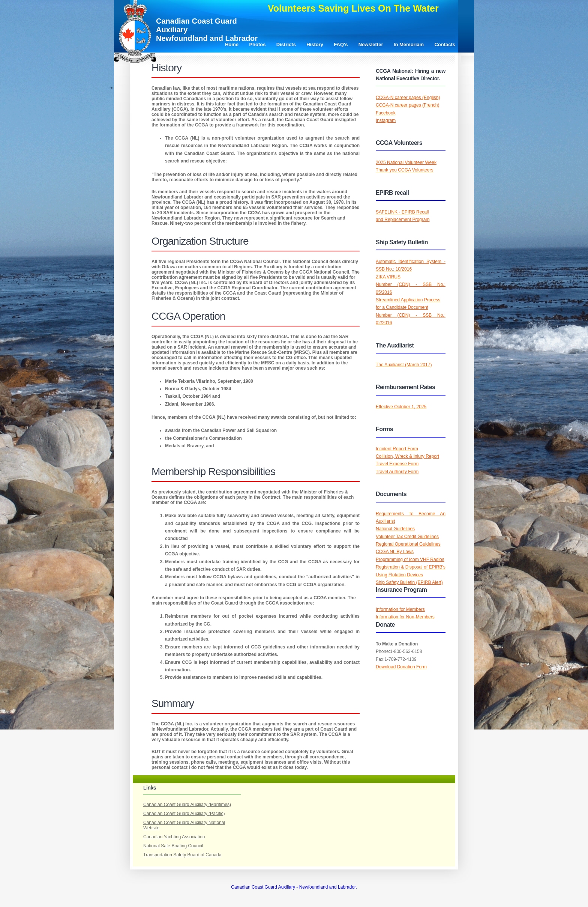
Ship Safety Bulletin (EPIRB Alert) (409, 582)
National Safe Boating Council (173, 846)
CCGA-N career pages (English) (408, 98)
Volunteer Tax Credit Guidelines (407, 537)
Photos (257, 44)
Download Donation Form (401, 667)
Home (232, 44)
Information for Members (400, 609)
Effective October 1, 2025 (401, 407)
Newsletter (371, 44)
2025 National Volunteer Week (406, 162)
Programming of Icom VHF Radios (410, 560)
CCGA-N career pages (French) (407, 105)
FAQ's (341, 44)
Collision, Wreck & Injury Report (407, 456)
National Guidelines (395, 529)
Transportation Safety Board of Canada (182, 855)
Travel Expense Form (397, 464)
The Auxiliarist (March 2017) (404, 365)
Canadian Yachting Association (174, 837)
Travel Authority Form (397, 472)
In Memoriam (409, 44)
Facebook (386, 113)
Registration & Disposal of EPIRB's (411, 567)
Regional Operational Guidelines (408, 544)
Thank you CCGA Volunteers (404, 170)
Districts (286, 44)
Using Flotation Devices (399, 575)
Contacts (445, 44)
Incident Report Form (397, 449)
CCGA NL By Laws (395, 552)
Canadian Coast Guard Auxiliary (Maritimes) (187, 805)
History (315, 44)
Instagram (386, 120)
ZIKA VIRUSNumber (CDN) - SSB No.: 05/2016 (411, 285)
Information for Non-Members (405, 617)
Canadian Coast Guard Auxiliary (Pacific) (184, 814)
